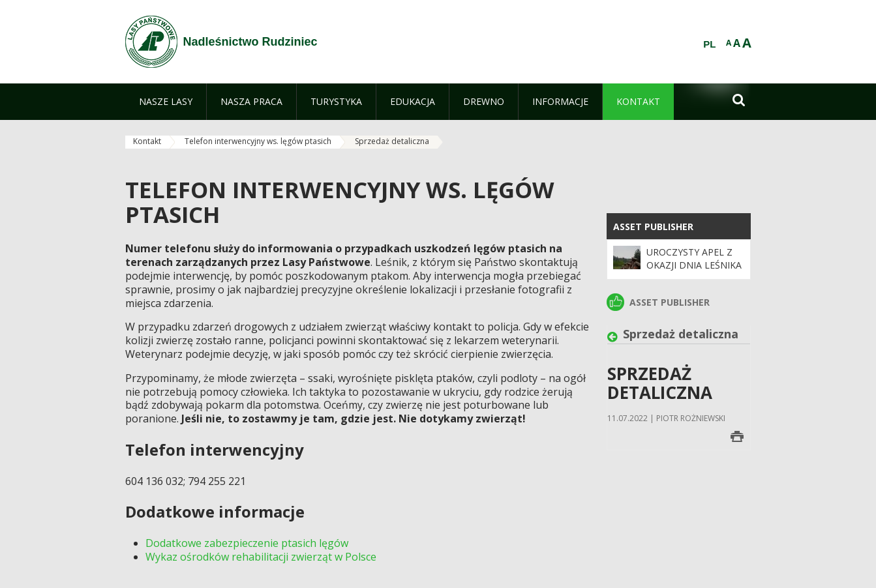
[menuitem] (166, 102)
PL (709, 44)
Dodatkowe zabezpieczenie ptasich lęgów (247, 543)
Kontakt (147, 141)
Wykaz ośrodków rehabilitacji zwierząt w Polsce (261, 557)
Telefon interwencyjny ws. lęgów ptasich (258, 141)
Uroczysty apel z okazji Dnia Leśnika (694, 258)
